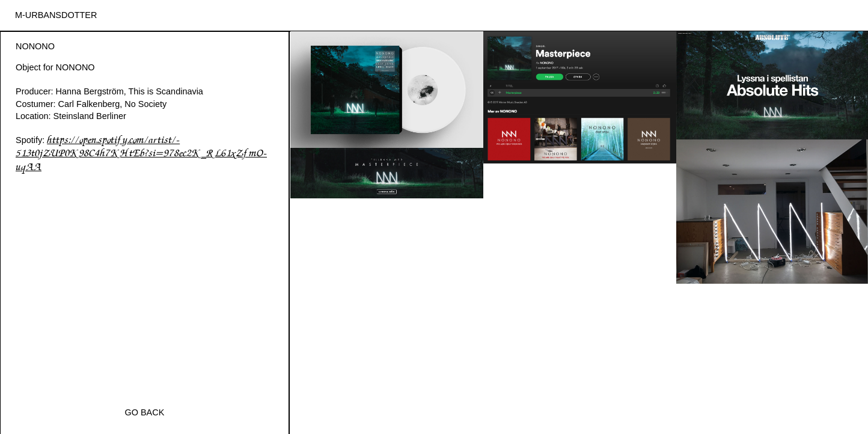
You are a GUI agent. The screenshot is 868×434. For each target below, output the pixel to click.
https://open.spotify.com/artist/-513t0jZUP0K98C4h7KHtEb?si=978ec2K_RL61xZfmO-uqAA (141, 154)
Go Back (145, 412)
